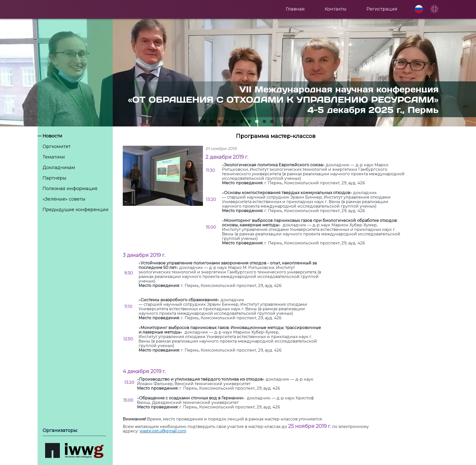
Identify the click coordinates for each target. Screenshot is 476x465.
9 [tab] (264, 122)
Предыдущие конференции (76, 210)
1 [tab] (204, 122)
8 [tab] (257, 122)
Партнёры (54, 178)
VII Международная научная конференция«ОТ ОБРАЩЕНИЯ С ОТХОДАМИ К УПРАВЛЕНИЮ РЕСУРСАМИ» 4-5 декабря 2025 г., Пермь (283, 99)
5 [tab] (234, 122)
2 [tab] (212, 122)
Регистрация (382, 9)
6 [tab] (242, 122)
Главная (295, 9)
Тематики (54, 157)
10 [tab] (272, 122)
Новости (52, 136)
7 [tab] (249, 122)
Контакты (336, 9)
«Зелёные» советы (64, 199)
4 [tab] (227, 122)
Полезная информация (70, 189)
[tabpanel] (238, 73)
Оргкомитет (57, 146)
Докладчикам (59, 168)
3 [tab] (219, 122)
